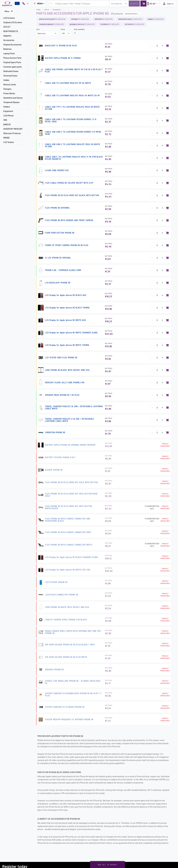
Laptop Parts (9, 53)
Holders (7, 107)
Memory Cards (10, 85)
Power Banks (9, 93)
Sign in (168, 4)
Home (38, 10)
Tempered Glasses (11, 102)
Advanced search (132, 14)
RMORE (7, 138)
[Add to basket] (167, 46)
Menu (9, 11)
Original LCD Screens (13, 22)
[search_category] (119, 4)
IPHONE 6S (57, 10)
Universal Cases (10, 76)
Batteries (7, 49)
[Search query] (79, 4)
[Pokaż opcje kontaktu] (25, 4)
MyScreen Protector (12, 133)
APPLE (47, 10)
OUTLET (7, 27)
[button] (149, 4)
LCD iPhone (8, 116)
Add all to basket (108, 865)
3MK (5, 120)
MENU (38, 3)
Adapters (7, 36)
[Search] (134, 4)
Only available (79, 29)
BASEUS (7, 124)
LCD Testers (9, 142)
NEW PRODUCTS (11, 31)
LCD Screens (9, 18)
